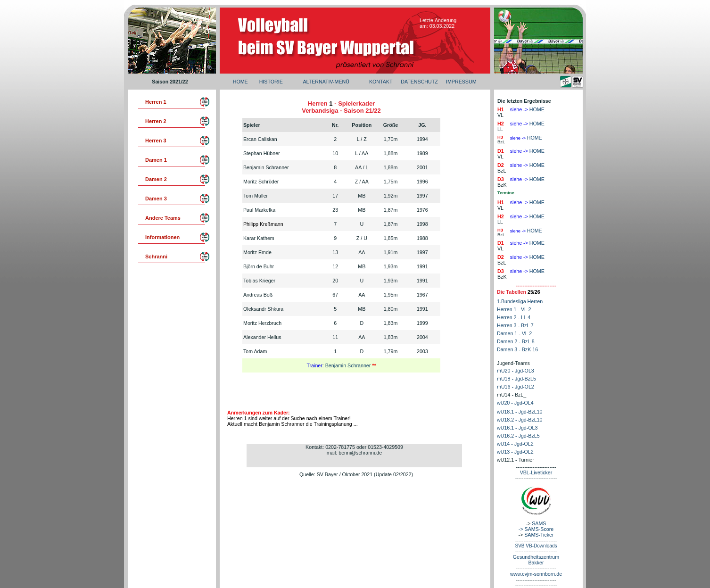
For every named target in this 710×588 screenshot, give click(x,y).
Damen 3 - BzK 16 (517, 349)
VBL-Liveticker (536, 472)
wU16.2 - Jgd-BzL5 (518, 436)
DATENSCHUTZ (419, 82)
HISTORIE (271, 82)
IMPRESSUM (461, 82)
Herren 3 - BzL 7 (515, 325)
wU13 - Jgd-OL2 (515, 452)
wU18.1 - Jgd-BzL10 (520, 412)
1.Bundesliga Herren (520, 301)
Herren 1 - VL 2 (514, 309)
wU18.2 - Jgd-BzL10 (520, 420)
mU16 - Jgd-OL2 (516, 387)
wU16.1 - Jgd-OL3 (517, 428)
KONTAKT (381, 82)
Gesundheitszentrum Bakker (536, 560)
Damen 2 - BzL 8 (516, 341)
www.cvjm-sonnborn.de (536, 574)
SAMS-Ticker (539, 535)
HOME (240, 82)
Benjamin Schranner (349, 365)
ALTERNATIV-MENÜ (326, 82)
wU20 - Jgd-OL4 (515, 403)
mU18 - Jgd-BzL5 (516, 379)
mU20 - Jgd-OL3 (516, 371)
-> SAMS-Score (536, 529)
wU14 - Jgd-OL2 (515, 444)
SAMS (539, 523)
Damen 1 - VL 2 (514, 333)
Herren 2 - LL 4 (514, 317)
